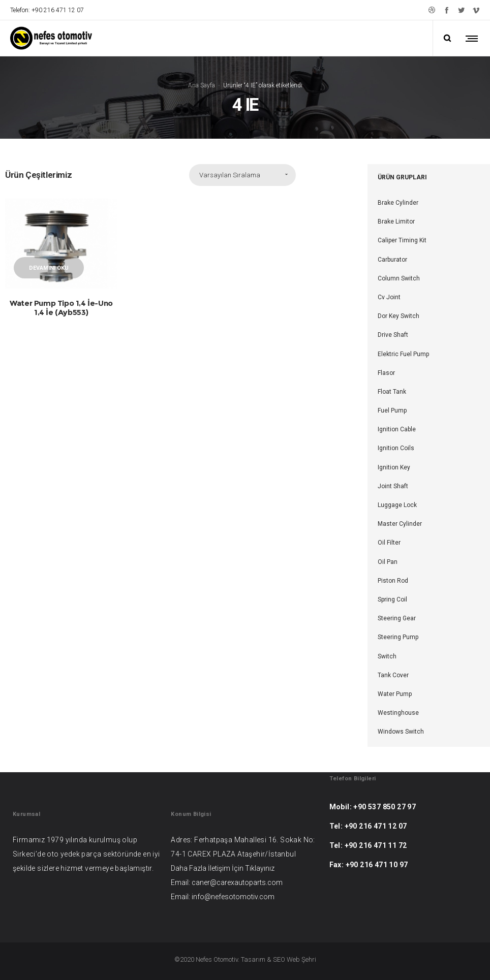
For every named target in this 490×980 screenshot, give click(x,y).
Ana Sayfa (202, 85)
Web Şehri (301, 959)
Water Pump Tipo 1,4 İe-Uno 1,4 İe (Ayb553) (61, 308)
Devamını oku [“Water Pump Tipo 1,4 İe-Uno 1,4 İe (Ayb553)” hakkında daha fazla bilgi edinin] (49, 268)
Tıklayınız (260, 868)
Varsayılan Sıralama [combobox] (230, 175)
